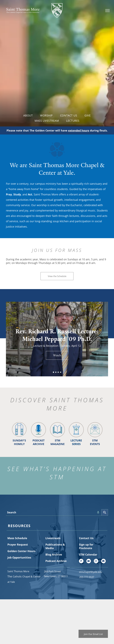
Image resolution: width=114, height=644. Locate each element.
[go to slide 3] (58, 372)
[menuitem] (28, 115)
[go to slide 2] (56, 372)
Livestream (53, 538)
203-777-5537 (87, 577)
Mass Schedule (17, 538)
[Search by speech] (98, 512)
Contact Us (86, 538)
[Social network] (103, 561)
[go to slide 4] (61, 372)
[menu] (107, 11)
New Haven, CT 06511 (56, 576)
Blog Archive (54, 554)
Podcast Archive (56, 561)
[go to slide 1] (53, 372)
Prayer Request (18, 545)
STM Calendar (88, 554)
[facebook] (81, 561)
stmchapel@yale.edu (91, 572)
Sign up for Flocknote (86, 546)
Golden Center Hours (21, 551)
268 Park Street (52, 571)
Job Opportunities (19, 557)
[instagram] (96, 561)
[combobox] (54, 512)
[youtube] (89, 561)
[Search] (105, 512)
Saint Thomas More (18, 571)
